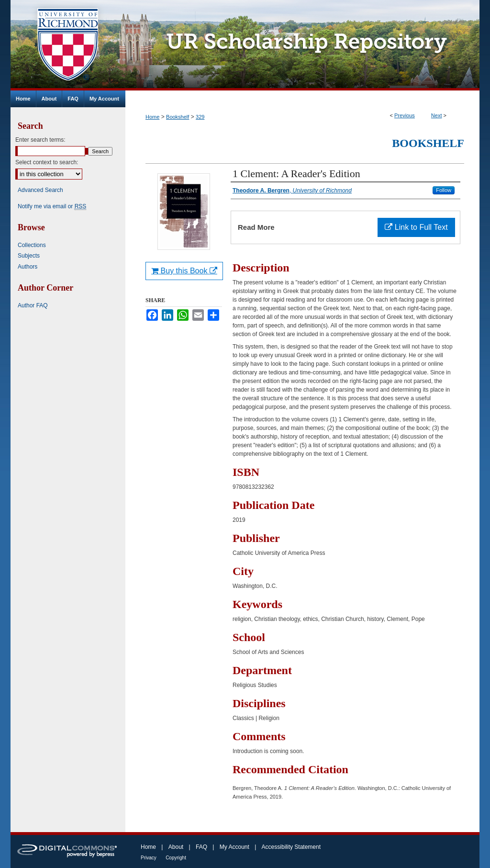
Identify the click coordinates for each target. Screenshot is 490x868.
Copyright (176, 858)
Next (437, 115)
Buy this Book (184, 271)
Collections (32, 245)
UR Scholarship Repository (302, 45)
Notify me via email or (52, 206)
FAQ (201, 847)
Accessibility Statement (291, 847)
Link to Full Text (416, 227)
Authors (28, 267)
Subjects (29, 256)
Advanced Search (40, 190)
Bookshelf (178, 117)
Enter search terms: (40, 140)
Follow (444, 190)
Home (152, 117)
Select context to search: (47, 162)
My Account (234, 847)
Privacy (149, 858)
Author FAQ (33, 305)
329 (200, 117)
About (176, 847)
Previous (405, 115)
